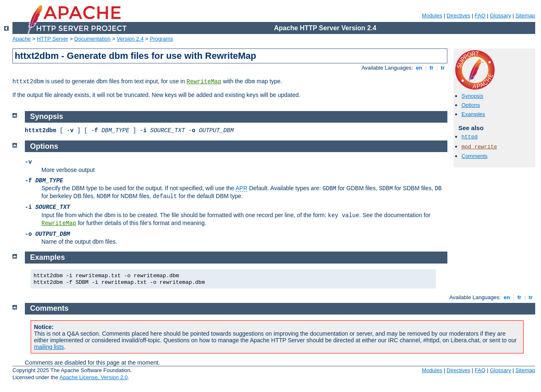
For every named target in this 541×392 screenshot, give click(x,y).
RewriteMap (204, 82)
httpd (470, 137)
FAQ (480, 16)
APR (242, 188)
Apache (22, 39)
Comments (475, 156)
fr (431, 68)
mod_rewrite (479, 147)
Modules (432, 16)
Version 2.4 (130, 39)
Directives (458, 16)
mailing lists (49, 347)
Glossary (500, 16)
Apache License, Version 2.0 (93, 377)
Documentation (92, 39)
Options (471, 105)
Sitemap (525, 16)
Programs (162, 39)
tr (443, 68)
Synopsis (472, 96)
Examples (473, 114)
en (419, 68)
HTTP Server (53, 39)
